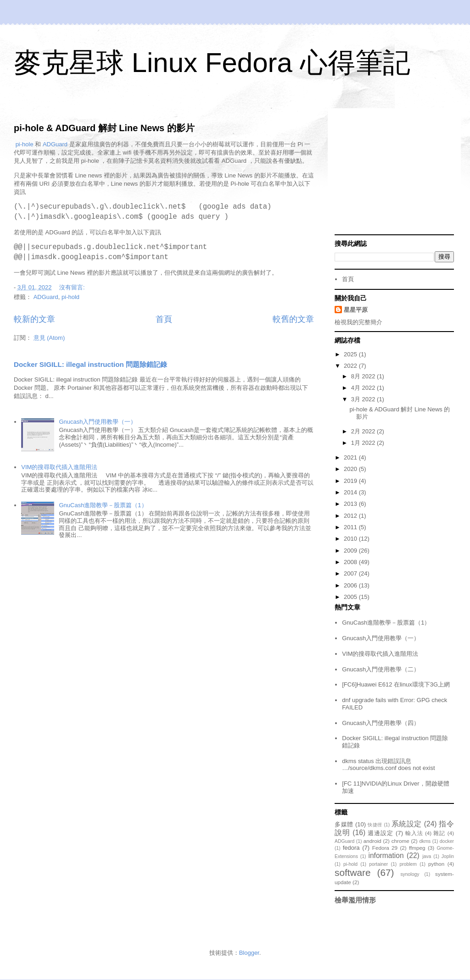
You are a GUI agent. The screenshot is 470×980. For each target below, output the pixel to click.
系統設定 (407, 824)
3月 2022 (364, 399)
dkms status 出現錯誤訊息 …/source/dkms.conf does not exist (388, 765)
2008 (351, 562)
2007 (351, 573)
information (386, 855)
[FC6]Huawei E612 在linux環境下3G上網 (396, 684)
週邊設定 (380, 833)
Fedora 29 (385, 848)
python (436, 864)
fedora (351, 848)
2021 (351, 457)
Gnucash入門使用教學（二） (381, 669)
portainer (378, 864)
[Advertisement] (394, 172)
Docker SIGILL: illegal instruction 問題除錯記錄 (90, 364)
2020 (351, 469)
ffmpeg (417, 848)
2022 (351, 366)
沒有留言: (73, 287)
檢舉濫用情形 (355, 900)
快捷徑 (375, 825)
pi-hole (25, 144)
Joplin (448, 856)
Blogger (249, 953)
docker (447, 841)
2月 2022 (364, 431)
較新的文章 (34, 319)
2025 (351, 354)
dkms (425, 841)
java (427, 856)
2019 (351, 481)
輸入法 (414, 833)
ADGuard (55, 144)
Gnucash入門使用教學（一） (98, 422)
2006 (351, 585)
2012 (351, 516)
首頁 (164, 319)
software (353, 872)
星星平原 (356, 310)
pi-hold (70, 297)
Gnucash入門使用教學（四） (381, 723)
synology (410, 874)
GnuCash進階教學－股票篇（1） (103, 505)
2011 (351, 527)
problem (408, 864)
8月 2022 (364, 376)
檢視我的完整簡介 (358, 322)
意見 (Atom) (49, 338)
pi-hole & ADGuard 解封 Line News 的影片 (104, 128)
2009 (351, 551)
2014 (351, 492)
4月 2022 (364, 388)
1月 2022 (364, 443)
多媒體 (344, 824)
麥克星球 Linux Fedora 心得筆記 (212, 63)
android (372, 841)
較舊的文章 (293, 319)
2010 (351, 539)
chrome (400, 841)
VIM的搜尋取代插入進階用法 (59, 467)
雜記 (439, 833)
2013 (351, 504)
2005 (351, 597)
